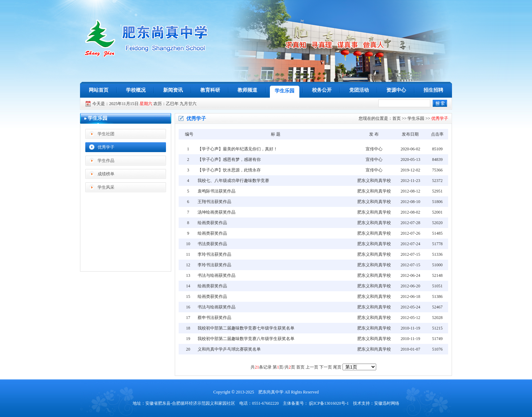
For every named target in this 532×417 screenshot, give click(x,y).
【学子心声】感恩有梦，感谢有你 (229, 159)
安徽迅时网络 (387, 403)
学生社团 (106, 134)
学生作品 (106, 161)
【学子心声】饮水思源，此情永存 (229, 170)
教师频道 (247, 90)
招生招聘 (433, 90)
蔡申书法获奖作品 (214, 318)
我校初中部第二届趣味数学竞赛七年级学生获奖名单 (246, 328)
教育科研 (210, 90)
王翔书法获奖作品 (214, 202)
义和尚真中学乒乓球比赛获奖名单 (229, 349)
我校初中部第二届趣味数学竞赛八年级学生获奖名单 (246, 339)
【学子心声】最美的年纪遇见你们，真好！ (238, 149)
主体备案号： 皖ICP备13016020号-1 (316, 403)
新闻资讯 (173, 90)
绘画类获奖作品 (212, 223)
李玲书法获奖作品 (214, 254)
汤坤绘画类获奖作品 (217, 212)
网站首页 (99, 90)
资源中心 (396, 90)
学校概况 (136, 90)
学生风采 (106, 187)
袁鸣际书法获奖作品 (217, 191)
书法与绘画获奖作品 (217, 275)
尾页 (337, 367)
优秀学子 (106, 147)
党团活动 (359, 90)
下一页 (326, 367)
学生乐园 (285, 91)
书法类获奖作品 (212, 244)
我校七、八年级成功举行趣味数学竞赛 (233, 181)
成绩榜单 (106, 174)
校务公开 (322, 90)
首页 (397, 118)
